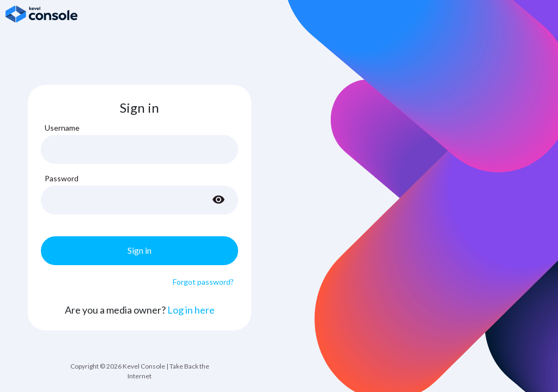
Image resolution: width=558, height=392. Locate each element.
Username (62, 128)
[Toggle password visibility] (219, 200)
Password (62, 178)
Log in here (191, 310)
